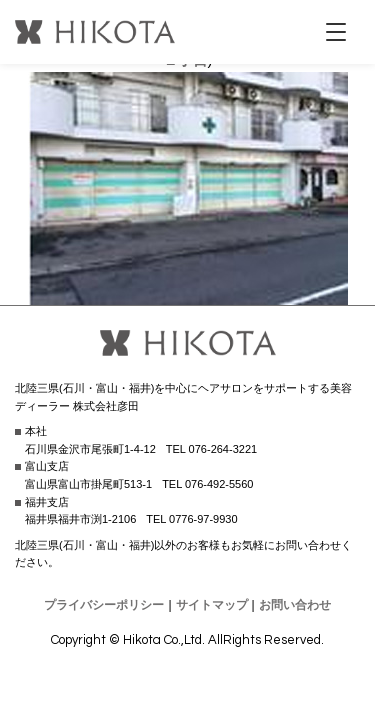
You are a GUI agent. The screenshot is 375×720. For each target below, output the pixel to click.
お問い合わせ (295, 605)
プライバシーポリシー (104, 605)
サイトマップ (212, 605)
